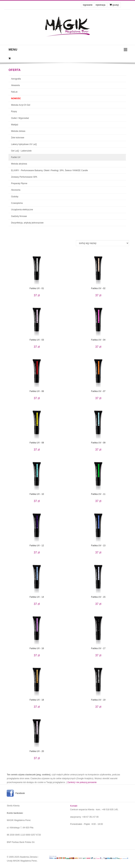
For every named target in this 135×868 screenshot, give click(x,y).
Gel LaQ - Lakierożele (21, 151)
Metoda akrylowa (19, 164)
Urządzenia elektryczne (22, 210)
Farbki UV (16, 157)
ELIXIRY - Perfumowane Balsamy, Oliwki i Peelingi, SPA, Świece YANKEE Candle (49, 170)
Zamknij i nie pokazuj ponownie (82, 782)
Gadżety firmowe (19, 216)
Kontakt (74, 806)
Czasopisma (17, 203)
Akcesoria (16, 190)
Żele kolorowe (18, 138)
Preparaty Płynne (19, 183)
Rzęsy (14, 111)
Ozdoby (15, 197)
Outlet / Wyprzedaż (20, 118)
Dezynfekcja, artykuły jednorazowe (27, 223)
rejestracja (100, 5)
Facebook (20, 793)
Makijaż (15, 125)
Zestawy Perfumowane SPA (24, 177)
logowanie (88, 5)
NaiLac (14, 92)
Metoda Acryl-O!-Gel (21, 105)
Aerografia (16, 79)
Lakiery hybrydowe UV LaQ (24, 144)
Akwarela (15, 85)
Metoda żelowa (18, 131)
